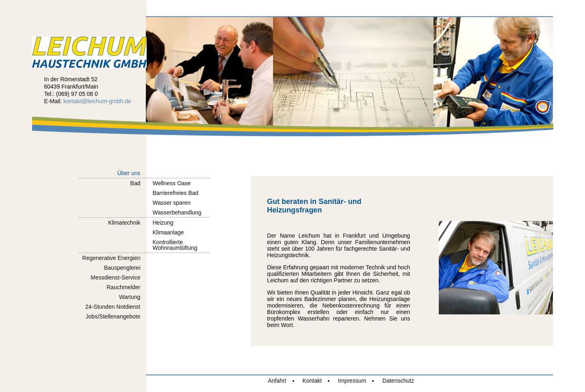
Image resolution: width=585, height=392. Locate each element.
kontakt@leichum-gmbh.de (97, 101)
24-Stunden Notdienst (113, 307)
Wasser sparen (172, 203)
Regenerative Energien (111, 258)
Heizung (163, 223)
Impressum (352, 381)
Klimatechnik (124, 223)
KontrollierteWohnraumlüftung (175, 245)
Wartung (130, 297)
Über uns (129, 173)
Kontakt (312, 381)
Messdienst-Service (115, 277)
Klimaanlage (168, 232)
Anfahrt (277, 381)
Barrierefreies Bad (176, 193)
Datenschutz (398, 381)
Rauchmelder (123, 287)
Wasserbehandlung (177, 212)
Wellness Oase (172, 183)
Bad (135, 183)
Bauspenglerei (122, 268)
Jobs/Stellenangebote (113, 316)
